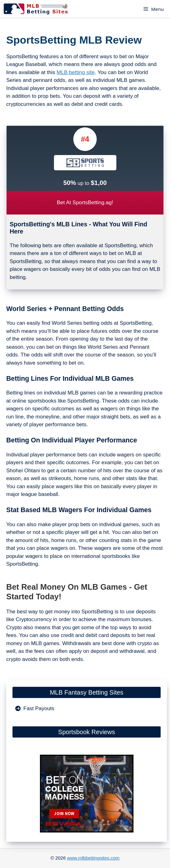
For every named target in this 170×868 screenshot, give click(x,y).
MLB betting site (76, 72)
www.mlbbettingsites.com (93, 858)
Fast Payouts (39, 708)
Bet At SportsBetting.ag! (85, 203)
